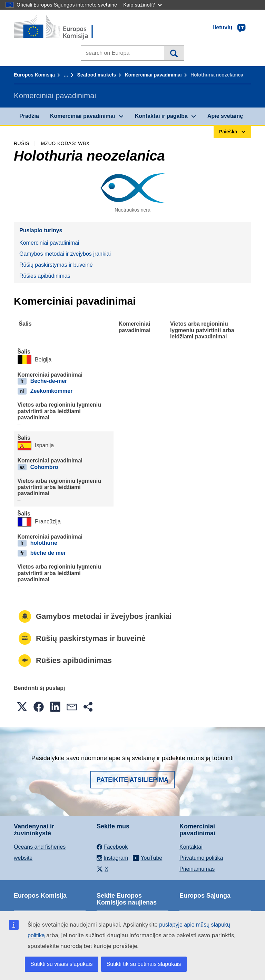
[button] (22, 707)
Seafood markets (97, 75)
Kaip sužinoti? (143, 5)
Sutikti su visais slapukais (62, 964)
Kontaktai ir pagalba (161, 116)
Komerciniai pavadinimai (153, 75)
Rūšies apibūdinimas (45, 276)
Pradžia (29, 116)
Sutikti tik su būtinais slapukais (144, 964)
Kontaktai (191, 847)
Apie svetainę (225, 116)
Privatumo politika (201, 858)
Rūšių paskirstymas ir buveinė (56, 265)
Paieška (174, 53)
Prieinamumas (197, 869)
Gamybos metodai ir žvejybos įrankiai (65, 254)
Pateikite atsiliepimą (132, 780)
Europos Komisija (34, 75)
